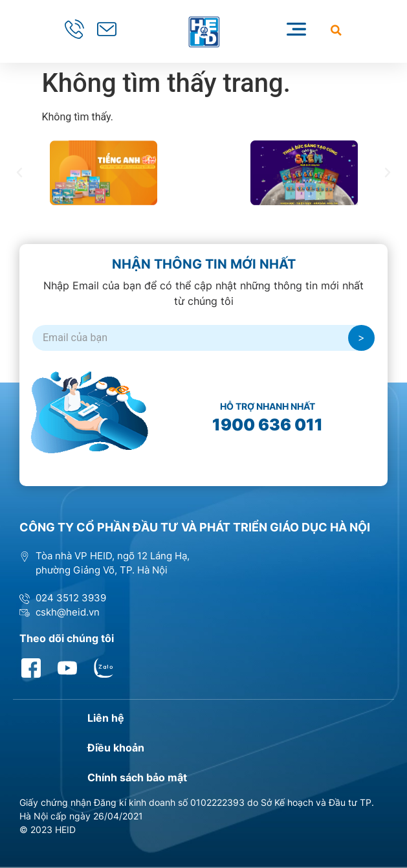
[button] (336, 30)
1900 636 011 (268, 425)
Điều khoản (116, 748)
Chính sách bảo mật (137, 777)
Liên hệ (106, 718)
